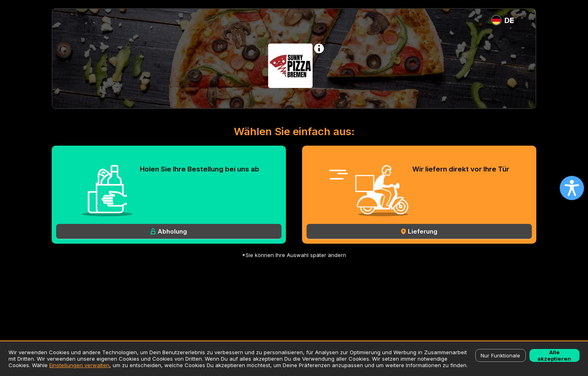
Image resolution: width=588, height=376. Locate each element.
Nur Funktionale (500, 355)
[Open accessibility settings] (572, 188)
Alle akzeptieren (554, 355)
